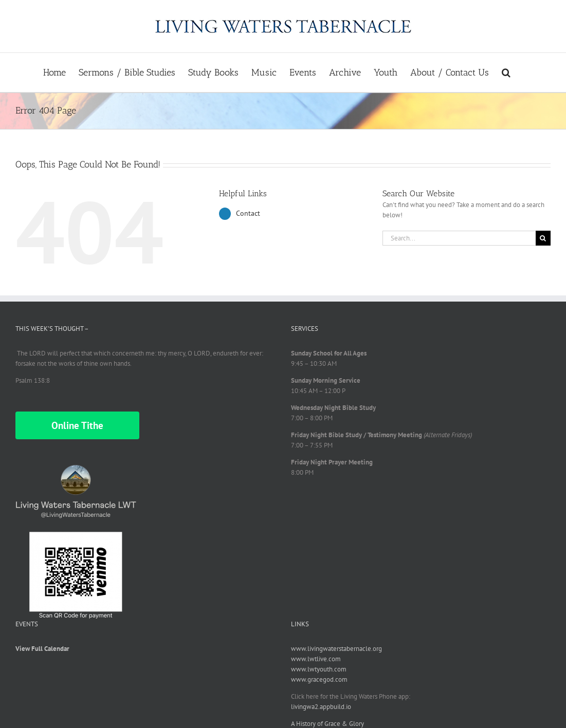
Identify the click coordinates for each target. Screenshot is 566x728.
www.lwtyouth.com (319, 669)
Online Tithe (77, 425)
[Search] (543, 238)
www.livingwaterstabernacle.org (336, 649)
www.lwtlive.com (316, 659)
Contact (248, 213)
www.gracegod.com (319, 679)
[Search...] (459, 238)
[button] (506, 72)
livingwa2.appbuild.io (321, 707)
